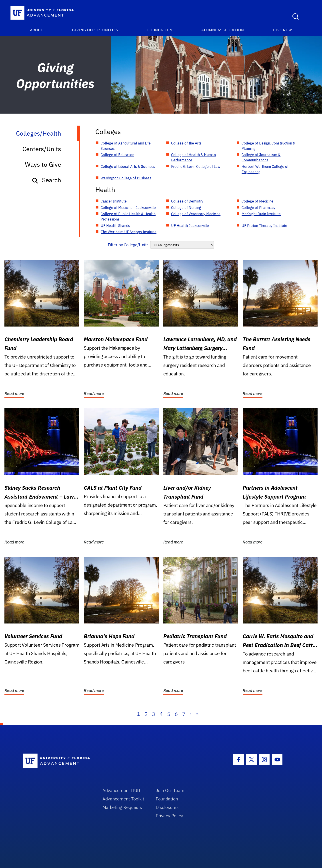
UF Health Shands (115, 226)
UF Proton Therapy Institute (264, 226)
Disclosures (167, 807)
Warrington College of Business (126, 178)
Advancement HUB (121, 790)
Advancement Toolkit (123, 799)
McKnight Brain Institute (261, 214)
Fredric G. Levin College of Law (196, 166)
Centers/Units (42, 149)
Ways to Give (43, 164)
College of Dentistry (187, 201)
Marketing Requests (122, 807)
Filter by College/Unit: (128, 245)
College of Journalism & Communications (261, 157)
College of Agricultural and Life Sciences (126, 146)
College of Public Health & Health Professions (128, 216)
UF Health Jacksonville (190, 226)
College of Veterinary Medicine (196, 214)
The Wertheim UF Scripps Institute (129, 232)
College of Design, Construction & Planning (268, 146)
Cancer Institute (114, 201)
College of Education (117, 155)
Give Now (282, 30)
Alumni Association (223, 30)
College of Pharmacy (258, 208)
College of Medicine (257, 201)
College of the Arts (186, 143)
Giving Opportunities (95, 30)
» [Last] (197, 714)
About (37, 30)
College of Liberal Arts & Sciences (128, 166)
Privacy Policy (169, 816)
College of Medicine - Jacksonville (128, 208)
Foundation (160, 30)
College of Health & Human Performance (193, 157)
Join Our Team (170, 790)
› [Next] (191, 714)
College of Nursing (186, 208)
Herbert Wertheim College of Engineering (265, 169)
